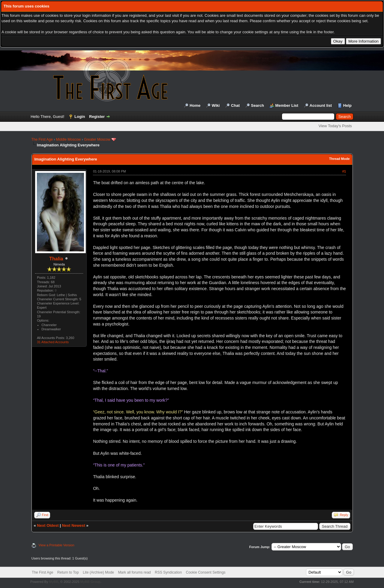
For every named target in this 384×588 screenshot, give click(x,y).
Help (347, 105)
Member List (287, 105)
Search (258, 105)
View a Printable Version (57, 545)
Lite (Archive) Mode (98, 572)
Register (97, 117)
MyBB (54, 582)
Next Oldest (48, 525)
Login (80, 117)
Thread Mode (339, 159)
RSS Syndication (168, 572)
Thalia (56, 259)
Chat (235, 105)
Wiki (216, 105)
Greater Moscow (97, 139)
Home (195, 105)
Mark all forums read (134, 572)
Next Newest (73, 525)
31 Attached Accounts (53, 342)
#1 (344, 171)
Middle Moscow (69, 139)
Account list (321, 105)
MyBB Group (90, 582)
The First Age (42, 139)
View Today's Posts (335, 126)
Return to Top (68, 572)
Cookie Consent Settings (205, 572)
